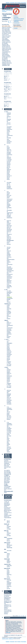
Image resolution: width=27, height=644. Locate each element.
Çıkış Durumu (17, 23)
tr (11, 22)
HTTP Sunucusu (9, 10)
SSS (16, 3)
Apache (4, 10)
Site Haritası (24, 3)
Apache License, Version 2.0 (8, 639)
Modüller (8, 3)
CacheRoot (9, 297)
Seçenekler (16, 17)
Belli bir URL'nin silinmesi (19, 19)
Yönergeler (12, 3)
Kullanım (16, 16)
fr (10, 21)
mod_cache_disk (6, 26)
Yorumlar (16, 28)
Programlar (4, 11)
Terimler (19, 3)
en (8, 21)
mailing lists (8, 633)
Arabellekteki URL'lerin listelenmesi (18, 21)
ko (9, 22)
